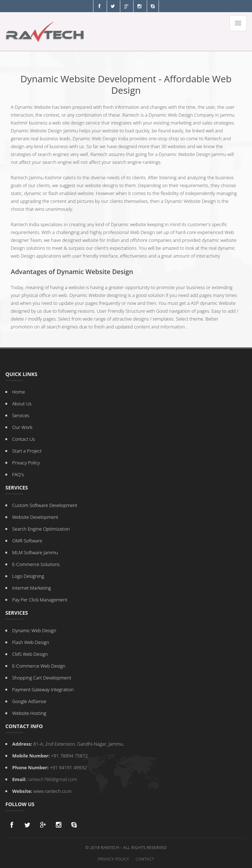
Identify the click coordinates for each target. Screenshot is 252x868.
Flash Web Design (31, 642)
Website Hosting (29, 713)
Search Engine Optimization (41, 529)
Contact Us (24, 439)
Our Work (22, 427)
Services (21, 415)
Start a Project (27, 451)
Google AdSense (29, 701)
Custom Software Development (45, 505)
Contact (145, 859)
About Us (22, 404)
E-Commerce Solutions (36, 564)
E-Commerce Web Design (39, 666)
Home (19, 392)
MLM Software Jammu (35, 552)
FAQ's (18, 474)
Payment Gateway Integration (43, 689)
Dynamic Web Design (34, 630)
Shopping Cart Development (42, 678)
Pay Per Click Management (40, 600)
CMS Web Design (30, 654)
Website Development (35, 517)
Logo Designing (28, 576)
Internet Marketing (31, 588)
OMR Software (27, 541)
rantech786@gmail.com (52, 779)
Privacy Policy (26, 463)
